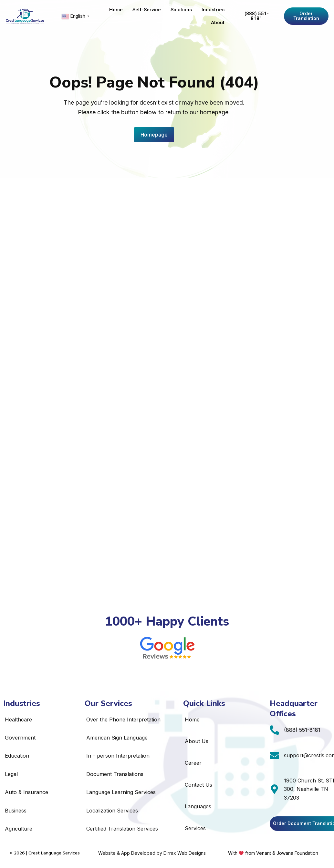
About (218, 23)
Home (116, 10)
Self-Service (147, 10)
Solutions (181, 10)
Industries (213, 10)
